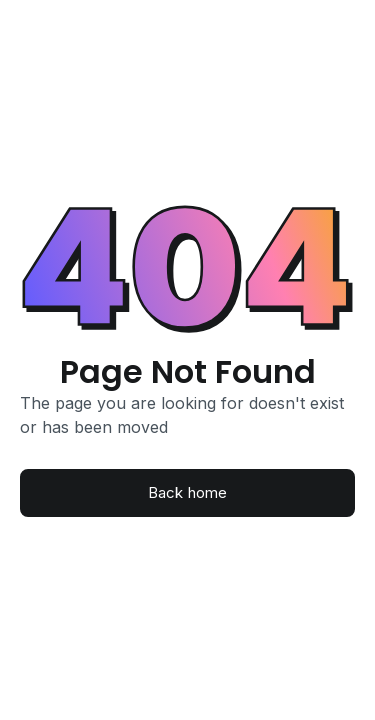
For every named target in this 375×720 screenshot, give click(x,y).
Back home (188, 492)
